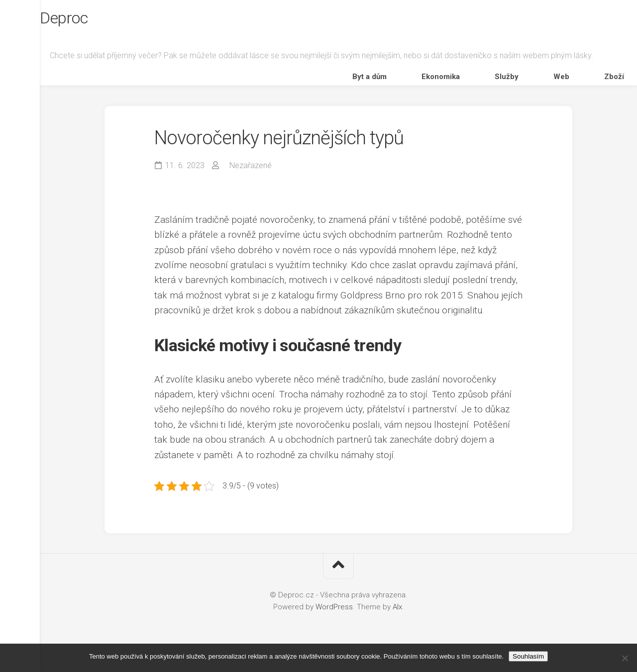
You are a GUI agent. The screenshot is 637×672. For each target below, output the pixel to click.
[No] (625, 658)
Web (577, 86)
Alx (397, 621)
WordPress (334, 621)
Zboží (607, 86)
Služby (546, 86)
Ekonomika (503, 86)
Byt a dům (455, 86)
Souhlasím (528, 656)
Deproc (87, 20)
